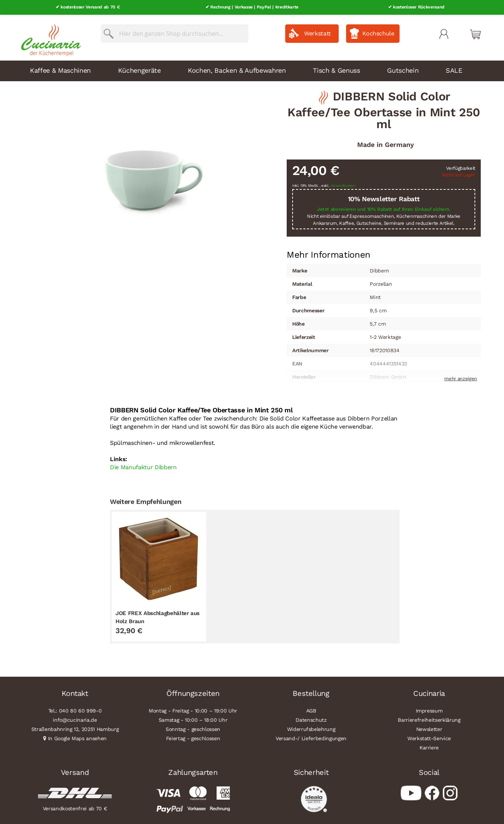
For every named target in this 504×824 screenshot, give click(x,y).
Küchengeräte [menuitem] (139, 69)
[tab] (329, 254)
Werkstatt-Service (429, 737)
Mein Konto (444, 32)
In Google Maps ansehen (77, 737)
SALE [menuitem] (454, 69)
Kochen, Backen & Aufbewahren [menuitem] (237, 69)
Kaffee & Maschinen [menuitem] (60, 69)
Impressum (429, 709)
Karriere (429, 746)
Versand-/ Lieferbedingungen (311, 737)
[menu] (252, 69)
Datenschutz (311, 718)
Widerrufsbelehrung (311, 728)
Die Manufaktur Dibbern (143, 466)
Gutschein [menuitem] (403, 69)
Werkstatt (317, 32)
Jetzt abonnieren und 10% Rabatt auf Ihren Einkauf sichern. (384, 208)
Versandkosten (343, 184)
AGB (311, 709)
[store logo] (49, 37)
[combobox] (175, 32)
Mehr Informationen (329, 253)
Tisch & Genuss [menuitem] (336, 69)
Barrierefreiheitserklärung (429, 718)
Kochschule (378, 32)
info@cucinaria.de (75, 718)
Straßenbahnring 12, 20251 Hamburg (75, 728)
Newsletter (429, 728)
